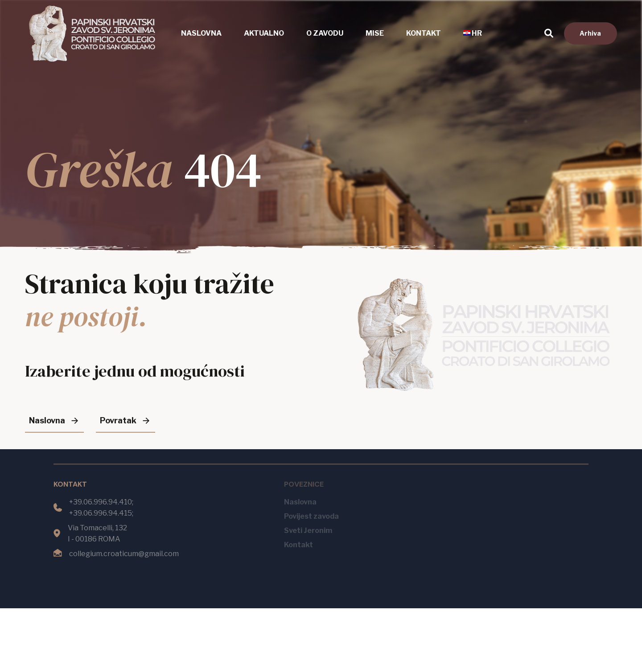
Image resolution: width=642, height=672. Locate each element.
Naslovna (201, 33)
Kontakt (424, 33)
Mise (375, 33)
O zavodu (325, 33)
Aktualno (264, 33)
